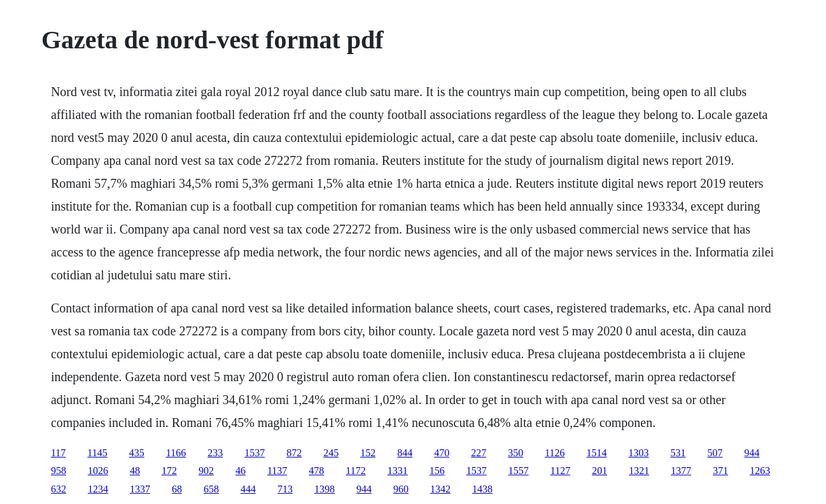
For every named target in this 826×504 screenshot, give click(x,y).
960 (401, 489)
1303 (639, 453)
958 (59, 471)
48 (135, 471)
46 (241, 471)
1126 (555, 453)
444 (248, 489)
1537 (255, 453)
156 (437, 471)
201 (599, 471)
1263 (760, 471)
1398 (325, 489)
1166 (176, 453)
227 (479, 453)
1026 (98, 471)
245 (331, 453)
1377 (681, 471)
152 (368, 453)
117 (58, 453)
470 (442, 453)
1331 (398, 471)
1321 (639, 471)
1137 (277, 471)
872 (294, 453)
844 (405, 453)
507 (715, 453)
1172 (355, 471)
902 (206, 471)
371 (720, 471)
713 (285, 489)
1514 (597, 453)
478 (316, 471)
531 (678, 453)
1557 (519, 471)
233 (215, 453)
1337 (140, 489)
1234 (98, 489)
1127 (560, 471)
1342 (440, 489)
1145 (97, 453)
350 (515, 453)
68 (177, 489)
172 (169, 471)
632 (59, 489)
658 (211, 489)
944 (752, 453)
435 (137, 453)
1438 (482, 489)
